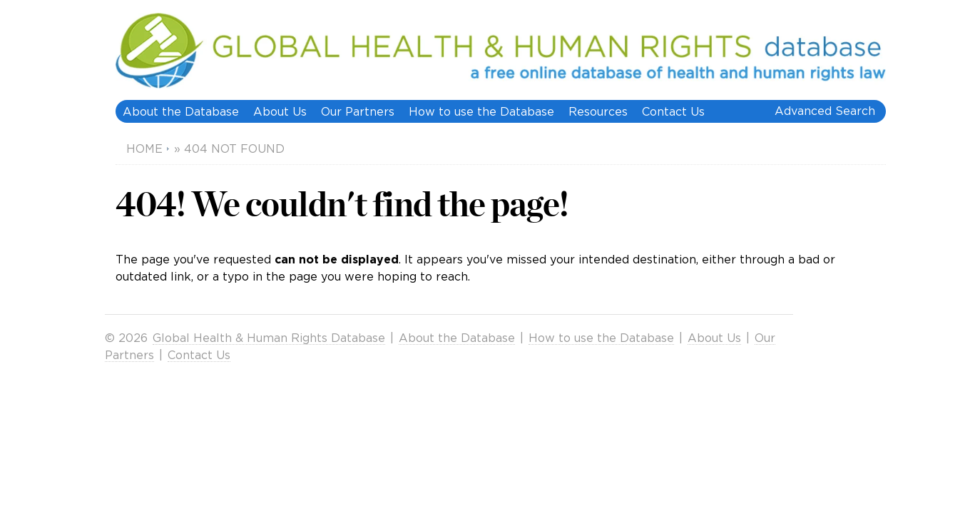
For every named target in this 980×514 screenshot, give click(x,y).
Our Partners (358, 111)
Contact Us (673, 111)
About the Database (181, 111)
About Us (280, 111)
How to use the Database (481, 111)
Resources (598, 111)
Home (144, 148)
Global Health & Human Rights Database (269, 338)
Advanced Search (825, 111)
